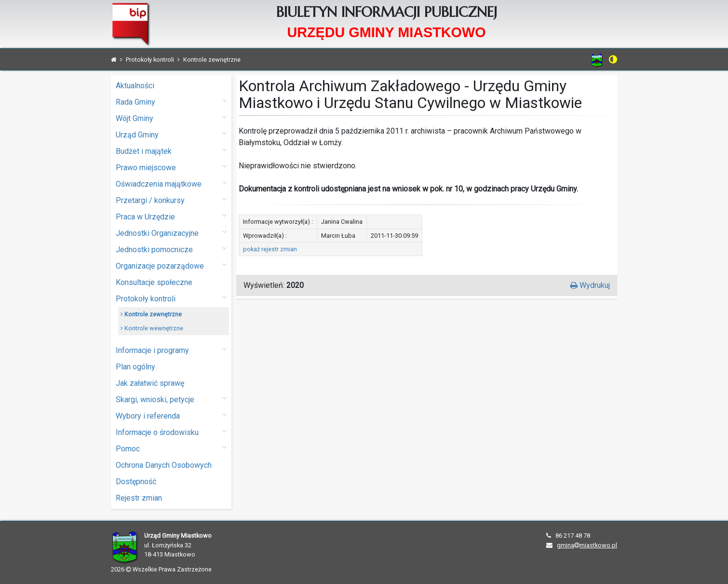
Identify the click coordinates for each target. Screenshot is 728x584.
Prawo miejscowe (171, 167)
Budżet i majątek (171, 151)
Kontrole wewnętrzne (152, 328)
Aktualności (135, 86)
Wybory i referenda (171, 415)
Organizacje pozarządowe (171, 265)
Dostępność (136, 482)
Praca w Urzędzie (171, 216)
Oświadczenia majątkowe (171, 183)
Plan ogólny (135, 367)
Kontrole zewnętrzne (151, 314)
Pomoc (171, 448)
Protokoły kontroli (171, 298)
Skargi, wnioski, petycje (171, 399)
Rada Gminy (171, 102)
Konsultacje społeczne (154, 282)
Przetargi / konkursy (171, 200)
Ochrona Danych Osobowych (164, 465)
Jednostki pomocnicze (171, 249)
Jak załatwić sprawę (150, 383)
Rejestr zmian (139, 498)
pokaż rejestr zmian (270, 249)
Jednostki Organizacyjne (171, 233)
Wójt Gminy (171, 118)
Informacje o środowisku (171, 432)
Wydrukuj (590, 285)
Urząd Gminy (171, 134)
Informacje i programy (171, 350)
